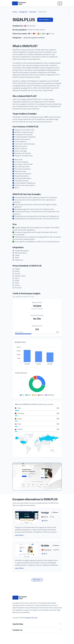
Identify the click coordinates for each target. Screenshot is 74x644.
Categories (23, 12)
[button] (22, 395)
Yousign (45, 512)
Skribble (45, 545)
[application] (37, 355)
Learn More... (20, 535)
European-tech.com (31, 618)
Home (15, 12)
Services (33, 12)
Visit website (45, 20)
